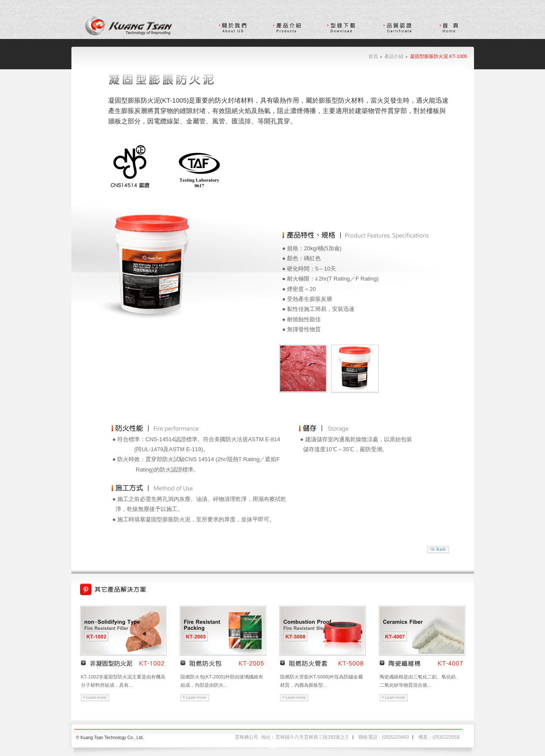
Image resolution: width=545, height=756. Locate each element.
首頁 (373, 56)
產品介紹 (394, 56)
